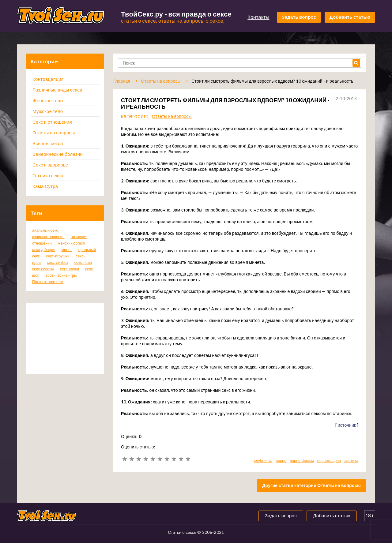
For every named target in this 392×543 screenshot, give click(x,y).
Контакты (258, 17)
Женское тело (48, 100)
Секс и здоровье (50, 165)
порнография (329, 461)
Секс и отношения (52, 122)
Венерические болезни (58, 154)
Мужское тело (48, 111)
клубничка (263, 461)
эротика (351, 461)
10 (188, 459)
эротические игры (61, 275)
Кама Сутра (45, 186)
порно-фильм (302, 461)
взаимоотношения (48, 237)
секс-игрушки (58, 256)
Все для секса (48, 143)
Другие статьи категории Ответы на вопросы (311, 485)
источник (347, 425)
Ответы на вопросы (54, 133)
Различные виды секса (57, 90)
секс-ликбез (57, 262)
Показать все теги (48, 282)
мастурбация (44, 250)
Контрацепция (48, 79)
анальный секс (45, 230)
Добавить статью (350, 17)
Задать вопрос (299, 17)
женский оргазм (72, 243)
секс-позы (83, 262)
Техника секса (48, 175)
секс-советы (43, 269)
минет (67, 250)
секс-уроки (70, 269)
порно (281, 461)
